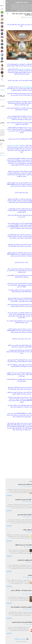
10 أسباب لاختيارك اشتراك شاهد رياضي (21, 515)
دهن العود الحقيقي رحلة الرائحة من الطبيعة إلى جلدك (18, 607)
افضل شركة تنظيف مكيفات (24, 530)
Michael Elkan (13, 641)
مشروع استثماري (27, 575)
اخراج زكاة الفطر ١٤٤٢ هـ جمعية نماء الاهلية (20, 545)
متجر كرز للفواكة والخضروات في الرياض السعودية (19, 622)
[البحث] (2, 3)
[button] (2, 14)
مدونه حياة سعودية (16, 2)
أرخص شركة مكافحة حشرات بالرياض (22, 484)
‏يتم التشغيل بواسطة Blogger (16, 639)
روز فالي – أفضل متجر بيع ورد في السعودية (20, 499)
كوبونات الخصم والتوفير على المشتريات (21, 560)
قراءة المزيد (4, 495)
